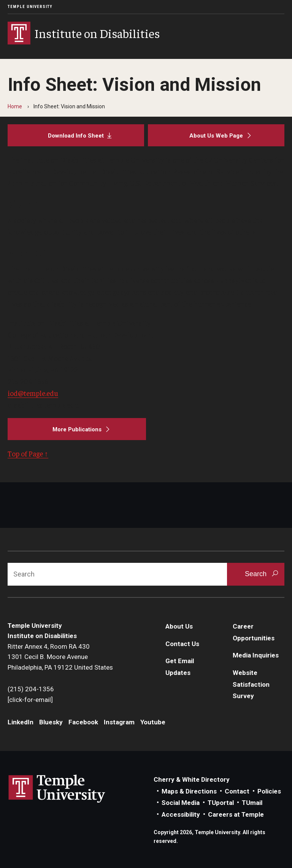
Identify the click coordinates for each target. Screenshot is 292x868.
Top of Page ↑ (28, 453)
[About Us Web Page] (216, 135)
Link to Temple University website (57, 789)
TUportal (221, 803)
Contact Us (182, 644)
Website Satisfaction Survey (251, 684)
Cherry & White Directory (192, 779)
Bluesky (51, 722)
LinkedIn (21, 722)
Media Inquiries (256, 655)
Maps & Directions (189, 791)
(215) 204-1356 (31, 689)
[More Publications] (77, 429)
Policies (269, 791)
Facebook (83, 722)
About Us (179, 626)
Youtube (153, 722)
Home (15, 106)
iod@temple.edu (33, 393)
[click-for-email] (30, 700)
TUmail (252, 803)
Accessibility (181, 814)
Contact (237, 791)
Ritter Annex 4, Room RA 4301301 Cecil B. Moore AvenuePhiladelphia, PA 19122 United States (60, 657)
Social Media (181, 803)
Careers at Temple (236, 814)
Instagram (119, 722)
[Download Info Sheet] (76, 135)
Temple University (30, 7)
